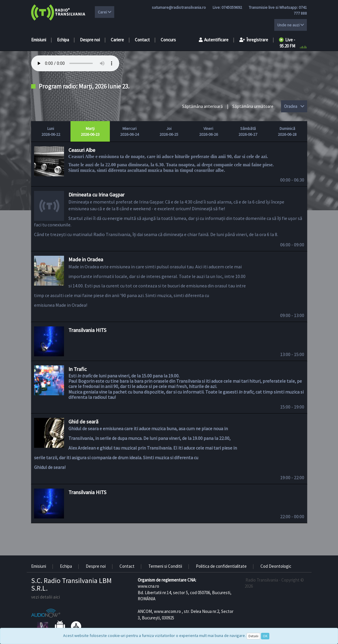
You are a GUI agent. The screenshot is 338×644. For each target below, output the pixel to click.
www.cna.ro (148, 586)
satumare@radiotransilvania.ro (179, 7)
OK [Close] (265, 636)
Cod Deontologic (276, 566)
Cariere (117, 40)
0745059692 (232, 7)
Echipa (63, 40)
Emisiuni (39, 40)
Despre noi (90, 40)
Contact (142, 40)
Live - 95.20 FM (287, 43)
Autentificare (214, 40)
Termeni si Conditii (165, 566)
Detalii (253, 636)
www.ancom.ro (167, 611)
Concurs (168, 40)
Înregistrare (254, 40)
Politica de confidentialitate (221, 566)
